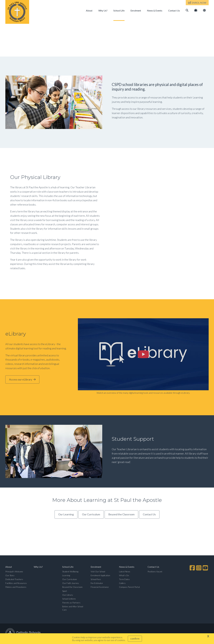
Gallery (122, 583)
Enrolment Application (100, 575)
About (89, 10)
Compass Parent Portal (129, 587)
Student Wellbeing (70, 571)
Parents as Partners (71, 603)
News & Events (155, 10)
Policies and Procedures (16, 587)
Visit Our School (98, 571)
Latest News (125, 571)
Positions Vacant (155, 571)
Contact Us (174, 10)
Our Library (68, 595)
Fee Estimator (97, 583)
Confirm (135, 638)
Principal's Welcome (14, 571)
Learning (66, 575)
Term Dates (124, 579)
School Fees (96, 579)
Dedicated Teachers (14, 579)
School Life (119, 10)
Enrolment (136, 10)
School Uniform (69, 599)
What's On (124, 575)
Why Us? (103, 10)
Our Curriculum (70, 579)
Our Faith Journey (71, 583)
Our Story (10, 575)
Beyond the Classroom (72, 587)
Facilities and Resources (16, 583)
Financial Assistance (100, 587)
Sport (65, 591)
